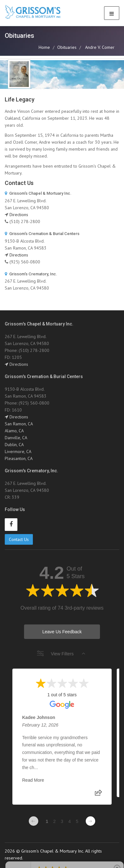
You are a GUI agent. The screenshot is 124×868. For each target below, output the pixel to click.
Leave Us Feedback (62, 632)
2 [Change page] (54, 821)
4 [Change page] (70, 821)
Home (44, 47)
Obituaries (67, 47)
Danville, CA (16, 438)
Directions (19, 215)
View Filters (61, 654)
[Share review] (98, 795)
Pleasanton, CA (19, 458)
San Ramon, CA (19, 424)
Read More (33, 780)
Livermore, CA (18, 451)
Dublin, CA (14, 445)
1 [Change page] (47, 821)
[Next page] (90, 821)
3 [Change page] (62, 821)
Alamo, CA (14, 431)
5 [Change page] (77, 821)
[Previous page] (34, 821)
